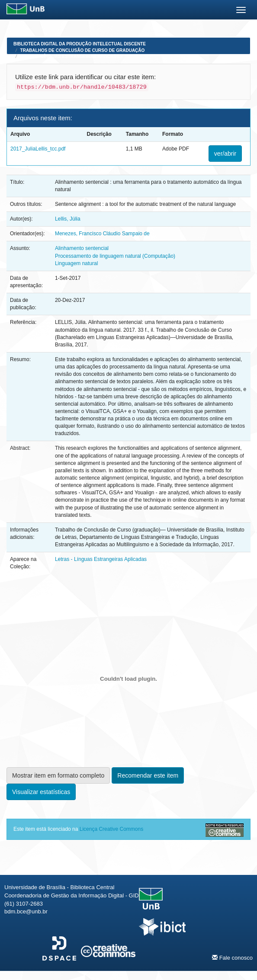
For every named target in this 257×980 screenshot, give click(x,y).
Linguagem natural (76, 263)
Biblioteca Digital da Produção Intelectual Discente (80, 44)
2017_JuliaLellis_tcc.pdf (38, 149)
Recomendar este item (148, 775)
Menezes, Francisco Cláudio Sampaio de (102, 234)
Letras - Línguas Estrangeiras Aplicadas (72, 56)
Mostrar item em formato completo (58, 775)
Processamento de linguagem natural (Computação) (115, 256)
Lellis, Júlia (68, 219)
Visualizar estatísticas (41, 792)
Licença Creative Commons (111, 829)
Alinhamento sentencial (82, 248)
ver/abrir (225, 154)
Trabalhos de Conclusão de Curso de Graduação (83, 50)
